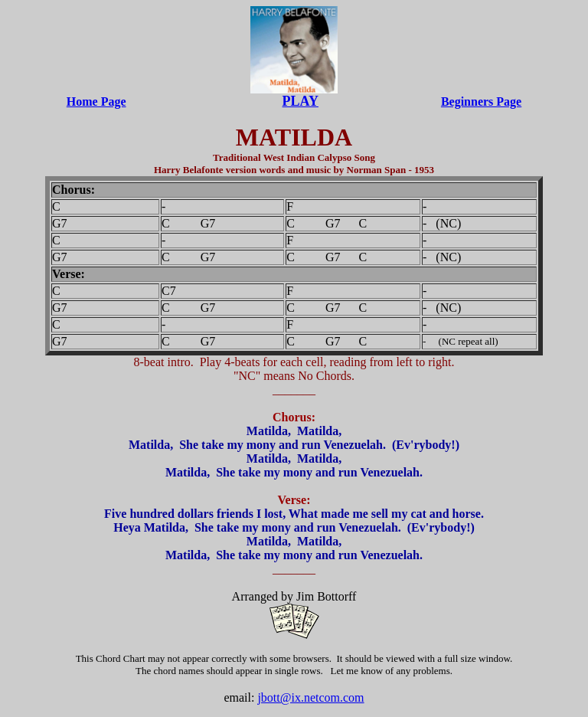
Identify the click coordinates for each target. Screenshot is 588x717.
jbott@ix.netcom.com (310, 697)
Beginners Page (481, 101)
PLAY (301, 101)
